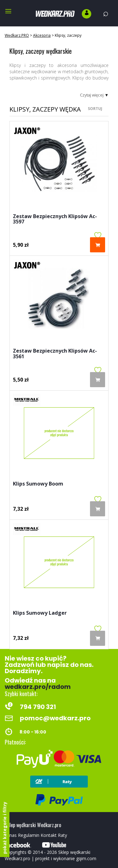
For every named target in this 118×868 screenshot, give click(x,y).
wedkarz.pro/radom (38, 687)
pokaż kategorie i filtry (5, 828)
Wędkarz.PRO (17, 35)
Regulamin (29, 835)
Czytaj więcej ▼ (94, 95)
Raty (62, 835)
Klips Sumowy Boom (38, 484)
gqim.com (86, 858)
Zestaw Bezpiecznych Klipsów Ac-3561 (55, 354)
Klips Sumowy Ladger (40, 613)
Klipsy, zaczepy (68, 35)
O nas (11, 835)
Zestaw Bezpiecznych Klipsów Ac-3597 (55, 220)
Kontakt (49, 835)
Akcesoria (42, 35)
